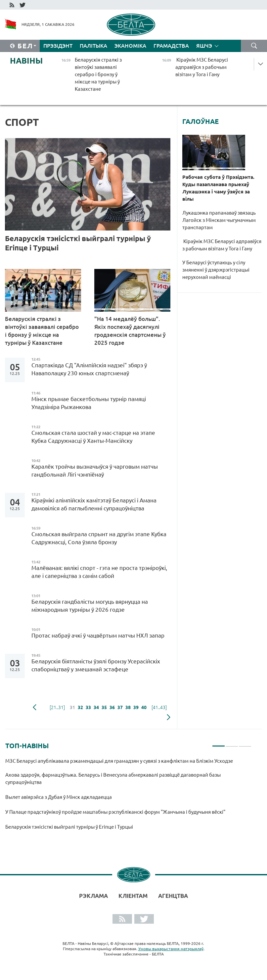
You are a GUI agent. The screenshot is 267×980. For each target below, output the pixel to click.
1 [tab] (219, 743)
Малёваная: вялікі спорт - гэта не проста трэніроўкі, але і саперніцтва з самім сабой (99, 572)
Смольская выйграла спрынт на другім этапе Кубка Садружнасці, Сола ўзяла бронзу (99, 538)
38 (128, 707)
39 (136, 707)
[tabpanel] (128, 797)
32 (80, 707)
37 (120, 707)
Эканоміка (130, 46)
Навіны (26, 61)
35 (104, 707)
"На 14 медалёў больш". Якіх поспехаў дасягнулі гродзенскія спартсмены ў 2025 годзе (130, 331)
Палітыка (93, 46)
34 (96, 707)
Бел (25, 46)
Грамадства (171, 46)
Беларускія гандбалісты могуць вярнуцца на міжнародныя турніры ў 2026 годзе (90, 606)
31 (72, 707)
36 (112, 707)
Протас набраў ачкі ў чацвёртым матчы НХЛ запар (98, 635)
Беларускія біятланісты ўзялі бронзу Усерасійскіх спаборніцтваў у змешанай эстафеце (96, 665)
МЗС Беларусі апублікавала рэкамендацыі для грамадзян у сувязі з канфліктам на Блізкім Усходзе (120, 761)
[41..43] (159, 707)
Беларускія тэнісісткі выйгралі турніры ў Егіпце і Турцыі (78, 243)
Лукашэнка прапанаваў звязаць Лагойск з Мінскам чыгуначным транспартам (219, 220)
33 (88, 707)
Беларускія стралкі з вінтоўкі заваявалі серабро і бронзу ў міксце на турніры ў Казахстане (42, 331)
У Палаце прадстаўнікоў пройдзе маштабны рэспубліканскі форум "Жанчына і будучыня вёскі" (116, 812)
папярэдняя (35, 707)
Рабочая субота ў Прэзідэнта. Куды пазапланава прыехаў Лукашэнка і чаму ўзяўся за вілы (218, 188)
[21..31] (57, 707)
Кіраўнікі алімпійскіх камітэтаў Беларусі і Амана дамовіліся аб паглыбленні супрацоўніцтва (94, 504)
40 (144, 707)
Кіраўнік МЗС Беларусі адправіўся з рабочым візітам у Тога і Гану (222, 245)
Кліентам (133, 896)
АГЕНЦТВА (173, 896)
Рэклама (93, 896)
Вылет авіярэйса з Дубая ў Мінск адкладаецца (59, 797)
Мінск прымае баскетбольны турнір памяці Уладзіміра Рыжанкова (89, 403)
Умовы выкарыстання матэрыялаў (171, 949)
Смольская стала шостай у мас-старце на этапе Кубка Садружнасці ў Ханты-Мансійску (93, 437)
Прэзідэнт (58, 46)
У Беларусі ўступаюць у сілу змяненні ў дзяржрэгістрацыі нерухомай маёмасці (216, 270)
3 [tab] (245, 743)
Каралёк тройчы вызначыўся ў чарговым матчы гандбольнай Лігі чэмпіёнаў (95, 470)
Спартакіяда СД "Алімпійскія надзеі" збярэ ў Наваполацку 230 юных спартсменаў (89, 369)
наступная (169, 717)
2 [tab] (232, 743)
